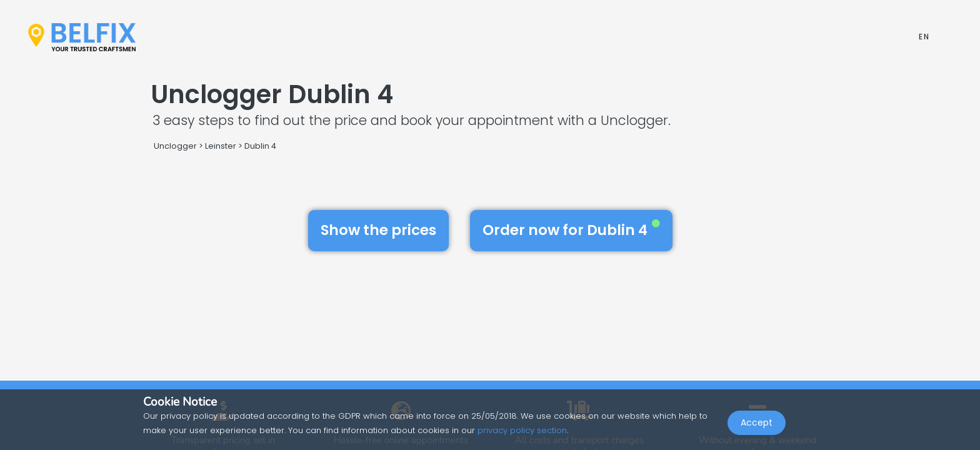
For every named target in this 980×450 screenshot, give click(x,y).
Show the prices (378, 230)
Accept (757, 422)
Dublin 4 (260, 146)
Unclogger (175, 146)
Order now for (571, 230)
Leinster (221, 146)
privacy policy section (522, 430)
